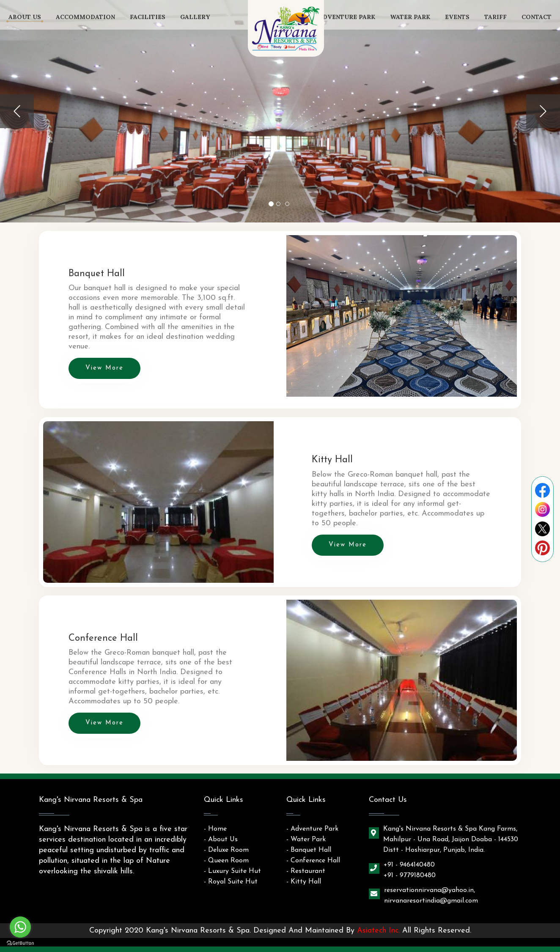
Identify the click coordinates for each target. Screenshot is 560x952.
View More (104, 368)
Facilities (148, 17)
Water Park (410, 17)
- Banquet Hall (309, 850)
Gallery (195, 17)
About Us (25, 17)
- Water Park (306, 840)
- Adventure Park (312, 829)
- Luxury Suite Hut (232, 871)
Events (457, 17)
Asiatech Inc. (378, 931)
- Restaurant (306, 871)
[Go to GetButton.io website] (20, 943)
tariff (495, 17)
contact (537, 17)
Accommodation (85, 17)
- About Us (221, 840)
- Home (215, 829)
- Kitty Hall (304, 882)
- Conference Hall (313, 861)
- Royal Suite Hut (231, 882)
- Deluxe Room (226, 850)
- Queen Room (226, 861)
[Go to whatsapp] (20, 927)
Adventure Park (347, 17)
